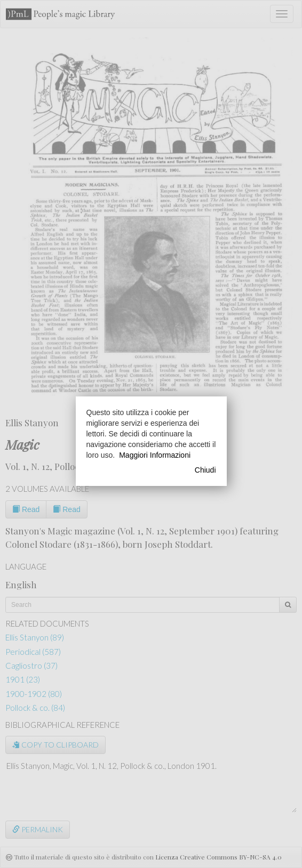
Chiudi (205, 470)
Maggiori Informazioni (155, 455)
